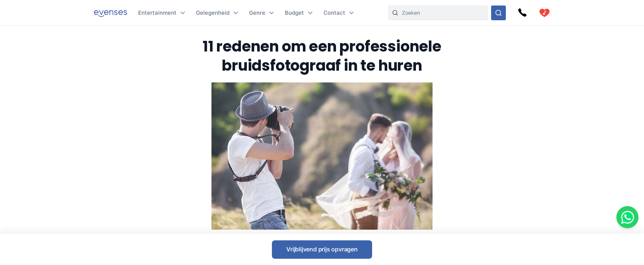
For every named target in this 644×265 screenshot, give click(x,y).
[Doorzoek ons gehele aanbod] (498, 13)
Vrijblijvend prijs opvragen (322, 249)
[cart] (545, 13)
